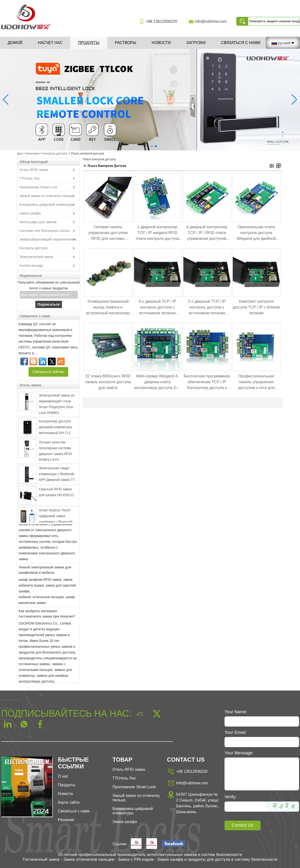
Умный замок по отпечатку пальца (46, 196)
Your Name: (236, 712)
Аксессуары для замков (38, 222)
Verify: (231, 797)
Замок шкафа (30, 213)
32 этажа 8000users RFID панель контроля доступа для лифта (108, 382)
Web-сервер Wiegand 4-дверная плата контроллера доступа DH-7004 (157, 382)
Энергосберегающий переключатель (48, 239)
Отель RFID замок (34, 170)
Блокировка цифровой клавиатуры (47, 205)
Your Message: (239, 753)
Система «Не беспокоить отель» (45, 231)
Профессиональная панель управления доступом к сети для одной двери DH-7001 (256, 382)
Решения (66, 820)
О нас (63, 776)
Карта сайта (69, 802)
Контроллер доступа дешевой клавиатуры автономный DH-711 (55, 428)
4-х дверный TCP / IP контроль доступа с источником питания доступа (157, 308)
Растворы (126, 43)
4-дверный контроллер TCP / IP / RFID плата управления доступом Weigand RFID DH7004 (207, 233)
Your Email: (236, 732)
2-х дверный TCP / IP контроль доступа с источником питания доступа (207, 308)
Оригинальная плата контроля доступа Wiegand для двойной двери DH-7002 (256, 233)
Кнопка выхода (31, 265)
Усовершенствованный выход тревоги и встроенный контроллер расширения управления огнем (108, 308)
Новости (161, 43)
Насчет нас (50, 43)
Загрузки (196, 43)
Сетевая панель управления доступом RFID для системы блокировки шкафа (108, 233)
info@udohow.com (211, 21)
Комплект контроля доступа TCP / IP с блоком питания (256, 307)
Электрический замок (36, 257)
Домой (15, 43)
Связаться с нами (241, 43)
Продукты (89, 43)
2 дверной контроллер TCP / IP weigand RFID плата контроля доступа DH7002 (157, 233)
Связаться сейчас (48, 372)
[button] (144, 146)
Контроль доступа (55, 154)
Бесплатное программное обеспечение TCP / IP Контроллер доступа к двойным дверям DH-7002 (207, 382)
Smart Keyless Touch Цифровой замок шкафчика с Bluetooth (56, 517)
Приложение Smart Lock (38, 187)
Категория (33, 154)
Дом (20, 154)
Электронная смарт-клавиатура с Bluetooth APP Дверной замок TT (57, 475)
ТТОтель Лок (29, 178)
